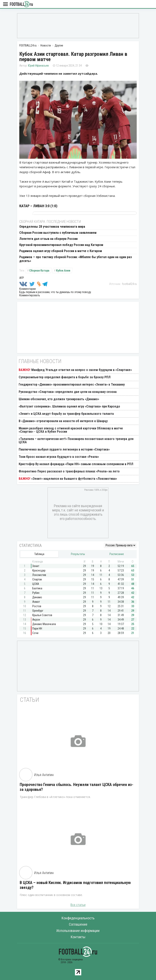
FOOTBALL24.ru (21, 4)
